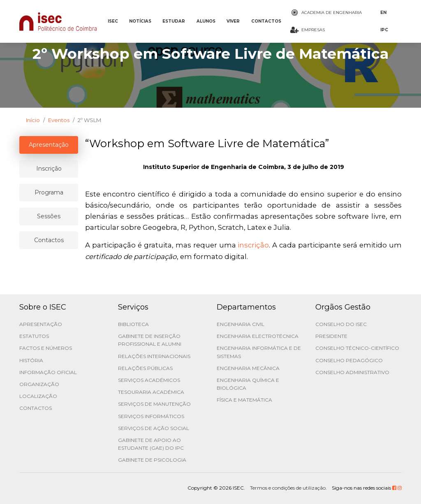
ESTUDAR (174, 21)
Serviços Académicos (149, 380)
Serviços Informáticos (151, 416)
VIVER (233, 21)
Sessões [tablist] (49, 216)
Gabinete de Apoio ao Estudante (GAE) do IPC (151, 444)
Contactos (36, 408)
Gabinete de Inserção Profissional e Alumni (150, 340)
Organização (39, 384)
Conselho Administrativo (352, 372)
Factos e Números (46, 348)
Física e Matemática (244, 400)
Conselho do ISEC (341, 324)
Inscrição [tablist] (49, 169)
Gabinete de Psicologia (152, 460)
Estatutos (34, 336)
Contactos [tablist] (49, 240)
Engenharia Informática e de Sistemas (259, 352)
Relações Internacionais (154, 356)
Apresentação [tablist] (49, 145)
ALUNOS (206, 21)
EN (383, 13)
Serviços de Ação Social (154, 428)
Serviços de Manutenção (154, 404)
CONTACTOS (266, 21)
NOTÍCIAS (140, 21)
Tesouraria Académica (151, 392)
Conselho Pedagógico (349, 360)
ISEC (113, 21)
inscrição (253, 245)
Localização (38, 396)
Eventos (59, 120)
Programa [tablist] (49, 192)
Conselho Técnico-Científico (357, 348)
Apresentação (41, 324)
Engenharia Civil (241, 324)
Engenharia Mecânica (248, 368)
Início (33, 120)
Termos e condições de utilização (288, 488)
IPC (384, 30)
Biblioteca (133, 324)
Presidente (331, 336)
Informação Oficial (48, 372)
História (31, 360)
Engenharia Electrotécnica (258, 336)
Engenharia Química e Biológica (248, 384)
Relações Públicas (145, 368)
